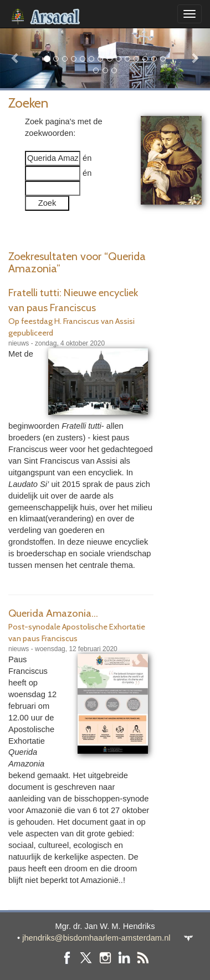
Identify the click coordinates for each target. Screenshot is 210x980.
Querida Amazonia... (53, 613)
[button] (16, 58)
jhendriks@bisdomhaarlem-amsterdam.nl (96, 938)
